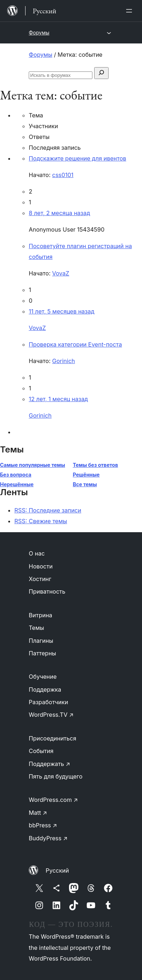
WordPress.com (53, 800)
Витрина (40, 615)
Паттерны (42, 653)
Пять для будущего (56, 776)
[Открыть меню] (130, 11)
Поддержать (49, 764)
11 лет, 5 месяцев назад (62, 311)
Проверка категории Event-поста (75, 344)
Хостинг (40, 579)
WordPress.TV (51, 715)
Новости (41, 566)
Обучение (43, 677)
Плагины (41, 641)
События (41, 751)
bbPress (43, 825)
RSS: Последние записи (48, 510)
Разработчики (48, 702)
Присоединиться (52, 738)
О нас (37, 553)
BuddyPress (48, 838)
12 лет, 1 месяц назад (58, 399)
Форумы (39, 32)
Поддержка (45, 689)
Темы (36, 628)
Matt (38, 813)
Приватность (47, 591)
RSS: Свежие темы (41, 521)
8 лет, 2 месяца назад (59, 213)
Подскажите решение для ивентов (77, 158)
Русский (57, 870)
